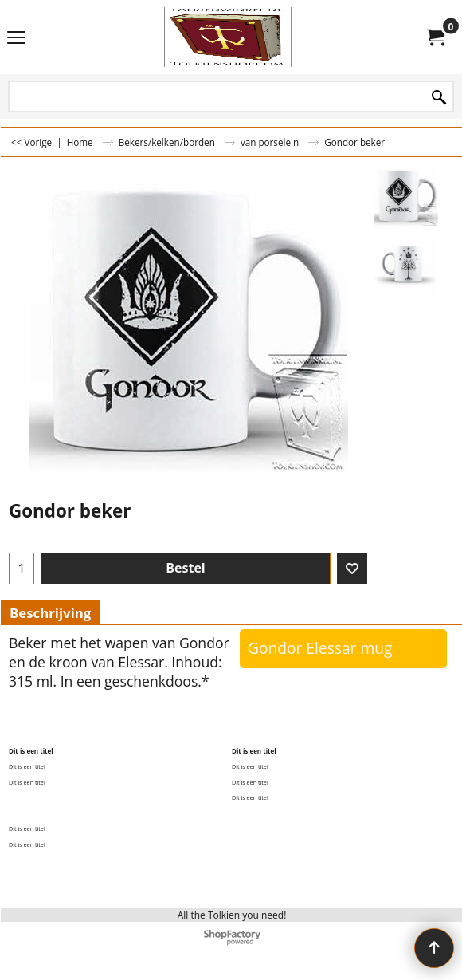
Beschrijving (50, 613)
